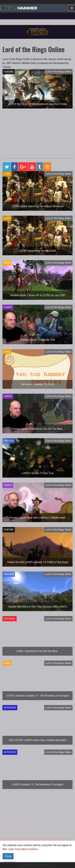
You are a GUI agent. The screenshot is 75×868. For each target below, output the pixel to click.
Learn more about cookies (23, 849)
